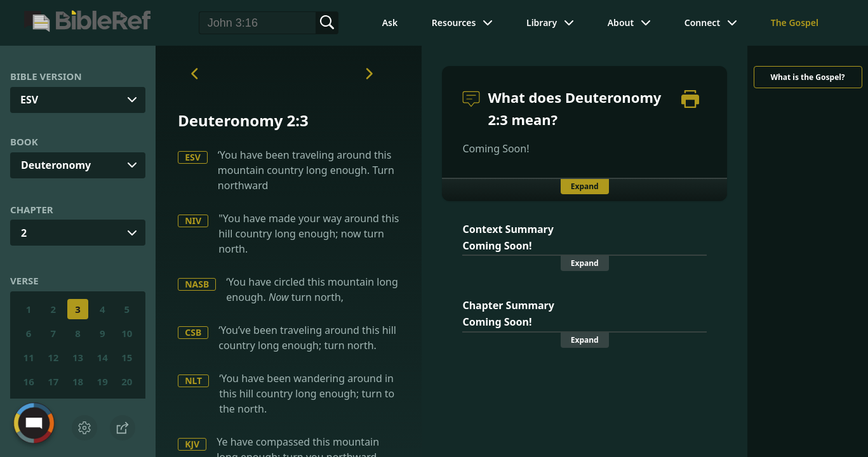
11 (29, 357)
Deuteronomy (56, 165)
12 (53, 357)
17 (53, 381)
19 (103, 381)
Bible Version (46, 76)
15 (127, 357)
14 (103, 357)
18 (78, 381)
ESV (193, 157)
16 (29, 381)
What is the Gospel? (807, 77)
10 (127, 333)
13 (78, 357)
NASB (197, 284)
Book (24, 142)
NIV (193, 221)
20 (127, 381)
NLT (193, 381)
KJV (192, 444)
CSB (193, 332)
